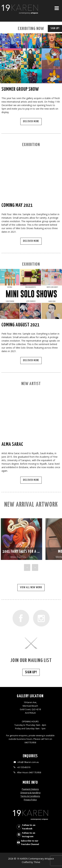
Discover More (31, 121)
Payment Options (30, 789)
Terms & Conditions (30, 796)
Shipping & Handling (30, 793)
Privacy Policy (30, 800)
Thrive (37, 862)
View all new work (31, 587)
